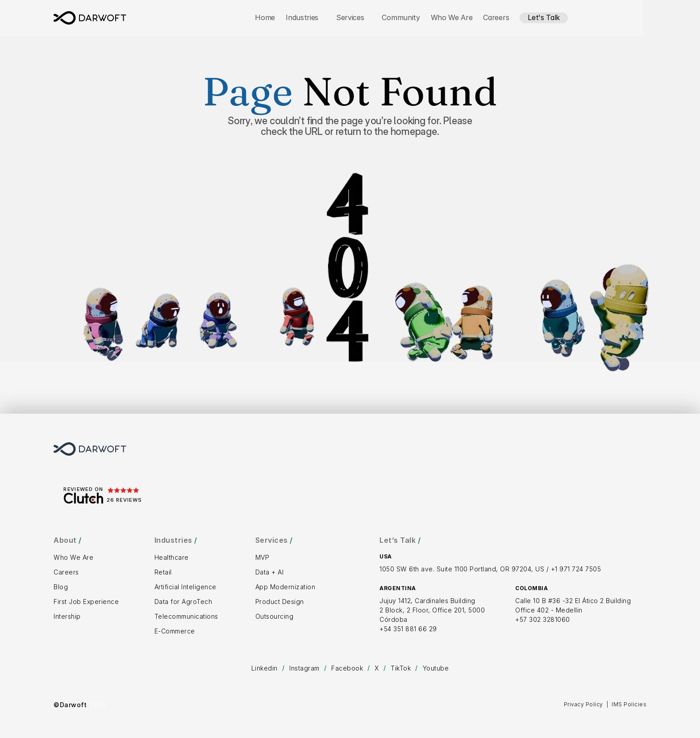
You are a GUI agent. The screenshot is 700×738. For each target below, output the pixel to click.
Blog (61, 587)
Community (401, 17)
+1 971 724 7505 (576, 569)
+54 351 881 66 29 (408, 629)
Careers (496, 17)
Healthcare (172, 557)
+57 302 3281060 (543, 619)
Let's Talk (544, 17)
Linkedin (265, 668)
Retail (163, 572)
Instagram (304, 668)
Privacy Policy (583, 704)
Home (265, 17)
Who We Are (452, 17)
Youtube (436, 668)
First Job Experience (86, 602)
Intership (67, 616)
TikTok (401, 668)
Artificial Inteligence (185, 587)
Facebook (347, 668)
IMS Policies (629, 704)
